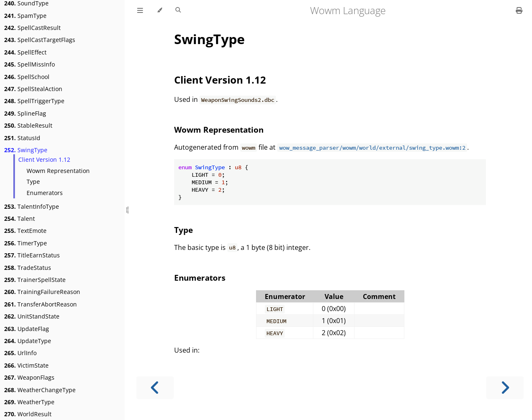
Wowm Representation (58, 171)
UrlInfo (20, 353)
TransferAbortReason (41, 304)
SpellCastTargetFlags (40, 40)
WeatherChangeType (40, 390)
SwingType (26, 150)
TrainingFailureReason (42, 292)
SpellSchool (27, 77)
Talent (20, 219)
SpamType (25, 16)
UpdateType (28, 341)
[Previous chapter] (155, 388)
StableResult (28, 125)
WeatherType (29, 402)
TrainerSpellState (35, 280)
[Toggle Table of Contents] (140, 10)
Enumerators (45, 193)
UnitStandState (32, 316)
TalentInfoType (32, 206)
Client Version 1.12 (44, 159)
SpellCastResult (32, 28)
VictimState (26, 365)
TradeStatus (28, 268)
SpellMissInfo (30, 64)
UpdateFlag (27, 329)
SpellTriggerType (34, 101)
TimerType (26, 243)
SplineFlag (25, 113)
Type (33, 182)
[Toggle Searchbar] (178, 10)
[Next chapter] (505, 388)
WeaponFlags (29, 377)
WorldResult (28, 414)
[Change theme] (159, 10)
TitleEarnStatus (32, 255)
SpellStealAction (33, 89)
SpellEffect (25, 52)
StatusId (22, 138)
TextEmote (25, 231)
